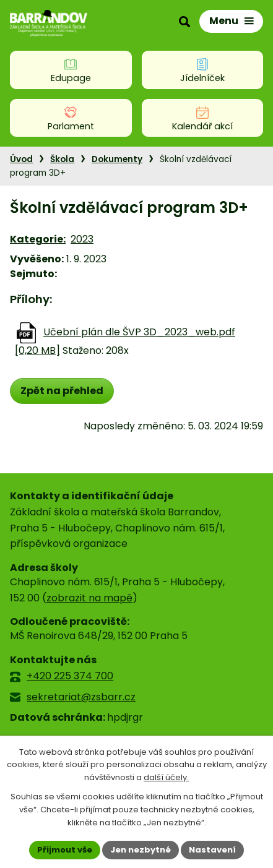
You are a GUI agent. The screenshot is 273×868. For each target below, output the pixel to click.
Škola (62, 159)
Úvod (21, 159)
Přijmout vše (65, 850)
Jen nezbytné (141, 850)
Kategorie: (38, 239)
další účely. (166, 778)
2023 (82, 239)
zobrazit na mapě (89, 598)
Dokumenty (117, 159)
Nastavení (212, 850)
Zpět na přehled (62, 391)
